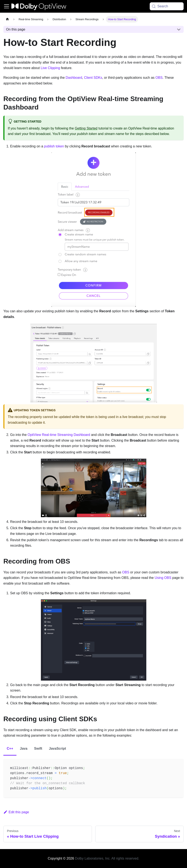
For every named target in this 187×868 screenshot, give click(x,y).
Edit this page (16, 812)
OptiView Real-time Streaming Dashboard (59, 435)
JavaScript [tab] (57, 748)
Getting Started (86, 128)
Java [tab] (24, 748)
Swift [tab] (38, 748)
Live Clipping (50, 68)
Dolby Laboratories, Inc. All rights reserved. (107, 858)
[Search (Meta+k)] (167, 6)
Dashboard (74, 78)
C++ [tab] (10, 748)
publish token (54, 146)
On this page (16, 29)
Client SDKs (93, 78)
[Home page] (7, 19)
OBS (159, 78)
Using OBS (163, 578)
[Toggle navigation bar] (7, 6)
